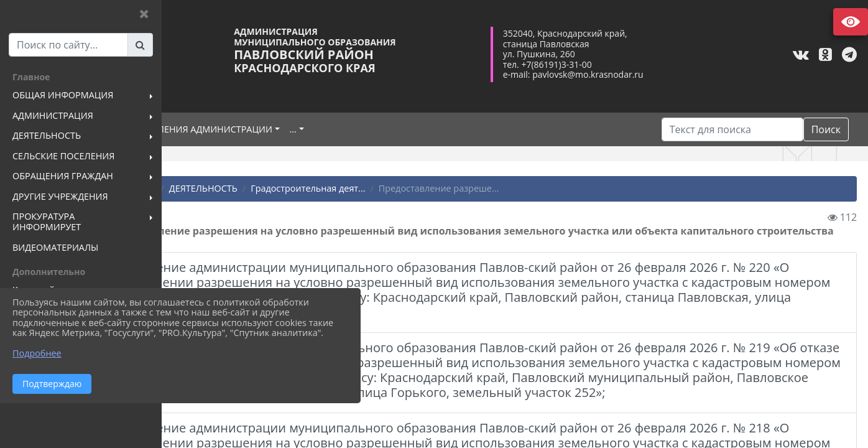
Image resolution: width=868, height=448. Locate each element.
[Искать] (732, 129)
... (386, 129)
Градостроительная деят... (399, 188)
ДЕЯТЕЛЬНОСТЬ (295, 188)
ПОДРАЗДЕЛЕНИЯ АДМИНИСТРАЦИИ (285, 129)
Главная (204, 188)
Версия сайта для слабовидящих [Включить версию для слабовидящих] (851, 22)
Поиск (826, 129)
